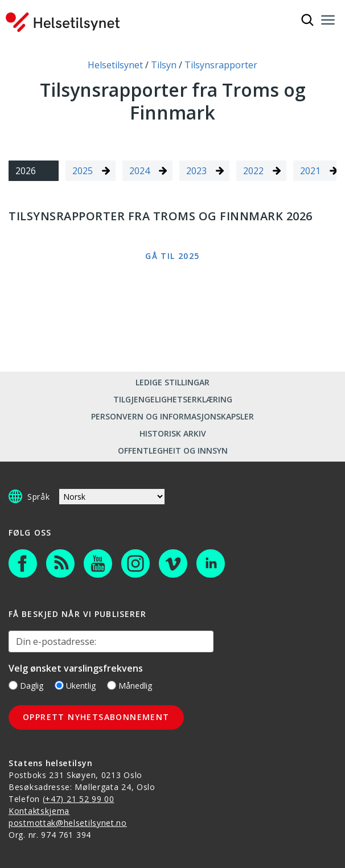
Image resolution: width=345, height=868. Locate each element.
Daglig (26, 686)
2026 (26, 171)
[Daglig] (13, 685)
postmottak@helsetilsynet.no (68, 823)
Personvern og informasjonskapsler (172, 416)
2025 (83, 171)
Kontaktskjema (39, 811)
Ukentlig (75, 686)
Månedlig (130, 686)
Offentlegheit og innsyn (173, 451)
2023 (196, 171)
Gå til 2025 (172, 256)
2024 (139, 171)
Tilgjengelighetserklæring (173, 399)
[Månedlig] (112, 685)
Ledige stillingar (172, 382)
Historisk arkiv (173, 433)
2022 (253, 171)
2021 (310, 171)
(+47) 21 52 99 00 (79, 799)
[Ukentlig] (59, 685)
